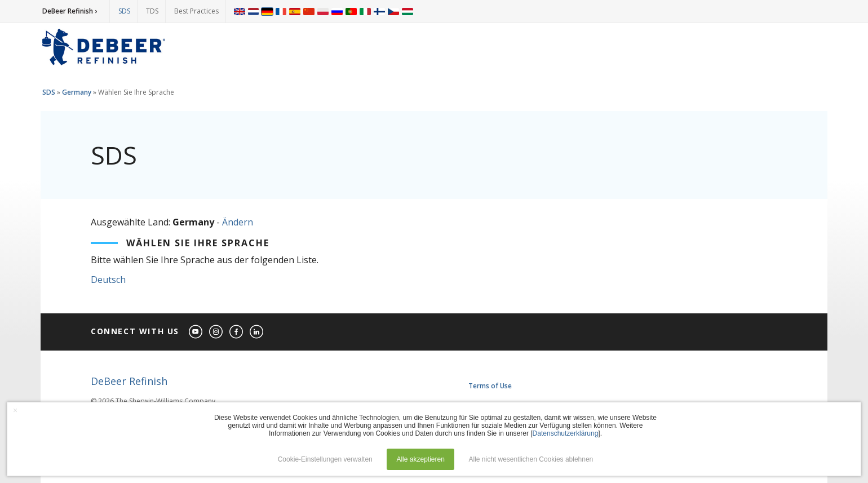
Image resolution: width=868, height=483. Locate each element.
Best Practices (196, 11)
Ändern (238, 222)
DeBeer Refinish (129, 381)
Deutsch (108, 280)
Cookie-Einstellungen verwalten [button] (325, 459)
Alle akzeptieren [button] (420, 459)
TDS (152, 11)
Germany (77, 92)
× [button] (15, 410)
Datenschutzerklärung (566, 433)
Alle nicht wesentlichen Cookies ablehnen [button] (531, 459)
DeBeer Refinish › (70, 11)
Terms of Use (490, 386)
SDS (124, 11)
